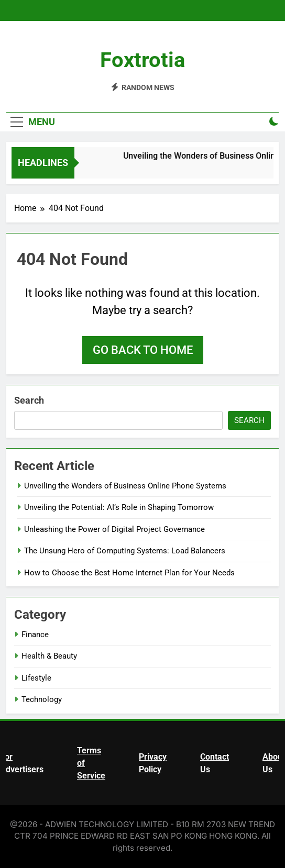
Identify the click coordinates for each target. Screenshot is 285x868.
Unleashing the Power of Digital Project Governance (114, 529)
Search (29, 400)
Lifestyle (36, 678)
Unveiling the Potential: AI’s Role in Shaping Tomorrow (119, 507)
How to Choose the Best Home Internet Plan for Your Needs (129, 573)
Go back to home (143, 350)
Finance (35, 635)
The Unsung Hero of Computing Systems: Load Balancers (125, 551)
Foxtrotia (142, 60)
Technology (42, 699)
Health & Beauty (49, 656)
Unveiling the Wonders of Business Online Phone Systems (125, 486)
